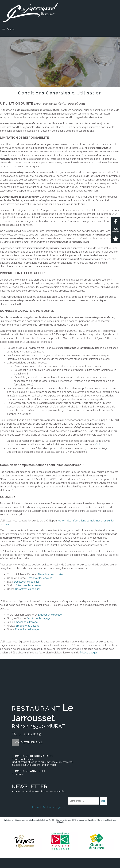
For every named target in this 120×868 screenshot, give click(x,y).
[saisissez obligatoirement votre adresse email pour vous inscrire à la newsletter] (84, 801)
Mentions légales (53, 807)
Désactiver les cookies (51, 574)
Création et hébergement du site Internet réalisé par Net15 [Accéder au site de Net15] (29, 820)
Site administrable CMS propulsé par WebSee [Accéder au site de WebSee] (76, 820)
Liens (36, 807)
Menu (11, 29)
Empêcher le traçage (50, 615)
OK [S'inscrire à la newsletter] (103, 801)
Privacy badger (89, 653)
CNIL (98, 444)
